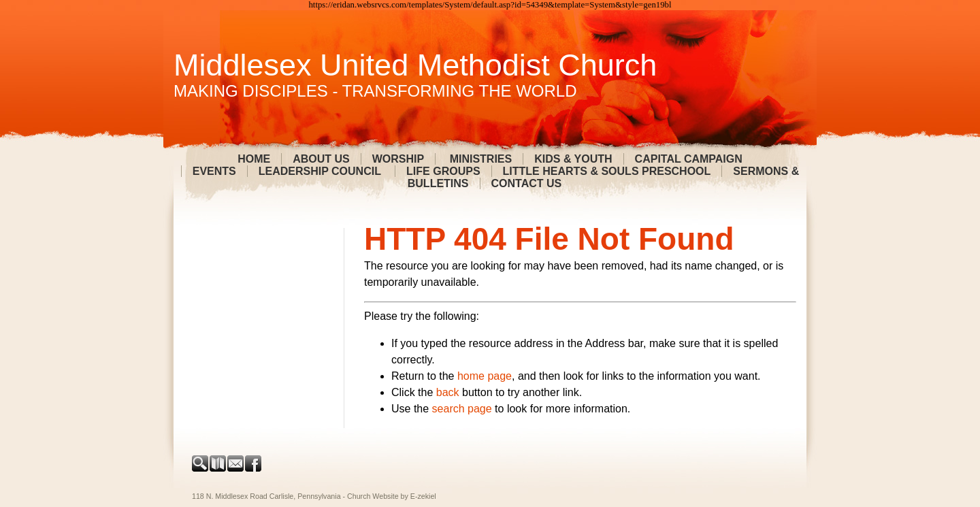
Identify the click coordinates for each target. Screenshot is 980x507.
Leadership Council (321, 171)
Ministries (479, 159)
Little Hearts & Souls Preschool (607, 171)
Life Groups (443, 171)
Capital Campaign (689, 159)
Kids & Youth (573, 159)
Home (254, 159)
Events (214, 171)
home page (485, 376)
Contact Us (527, 183)
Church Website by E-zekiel (392, 496)
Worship (398, 159)
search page (462, 409)
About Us (321, 159)
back (448, 392)
